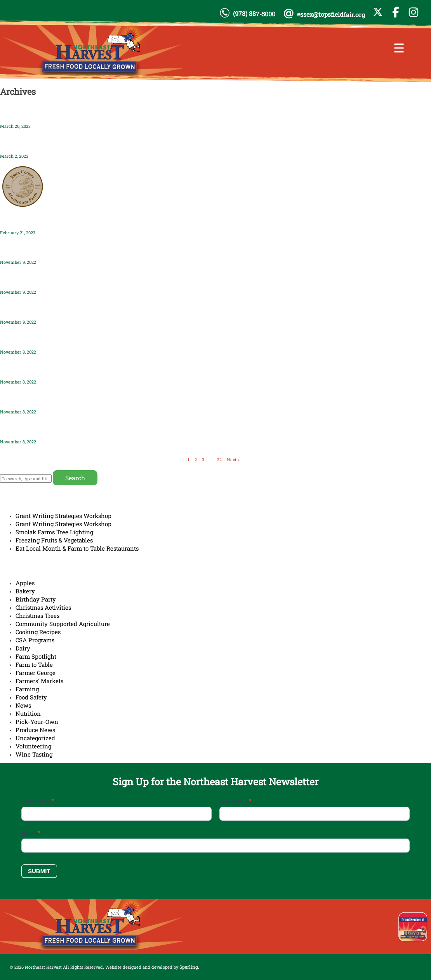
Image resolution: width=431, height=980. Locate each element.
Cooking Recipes (38, 632)
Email (31, 833)
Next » (233, 459)
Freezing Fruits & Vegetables (54, 540)
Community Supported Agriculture (63, 624)
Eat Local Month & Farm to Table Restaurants (77, 548)
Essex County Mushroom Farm (47, 220)
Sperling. (189, 967)
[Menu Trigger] (399, 48)
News (23, 705)
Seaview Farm (22, 339)
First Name (37, 801)
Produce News (35, 730)
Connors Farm (22, 309)
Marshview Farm (26, 429)
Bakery (25, 591)
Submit (39, 871)
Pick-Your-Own (37, 722)
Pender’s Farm (22, 113)
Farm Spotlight (36, 656)
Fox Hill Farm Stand (30, 369)
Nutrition (28, 713)
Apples (25, 583)
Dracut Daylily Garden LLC (40, 143)
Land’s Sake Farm (27, 280)
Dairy (23, 648)
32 (219, 459)
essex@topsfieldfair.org (331, 15)
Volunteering (33, 746)
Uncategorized (35, 738)
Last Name (235, 801)
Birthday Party (36, 599)
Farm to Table (34, 664)
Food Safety (31, 697)
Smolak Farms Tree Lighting (54, 532)
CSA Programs (35, 640)
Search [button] (75, 478)
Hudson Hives (21, 250)
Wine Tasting (34, 754)
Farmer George (36, 673)
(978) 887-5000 (254, 14)
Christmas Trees (37, 616)
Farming (27, 689)
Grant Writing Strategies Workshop (63, 516)
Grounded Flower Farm (35, 399)
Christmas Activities (43, 607)
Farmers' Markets (39, 681)
